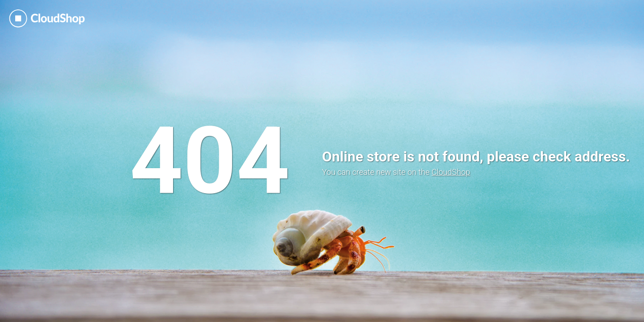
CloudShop (451, 172)
